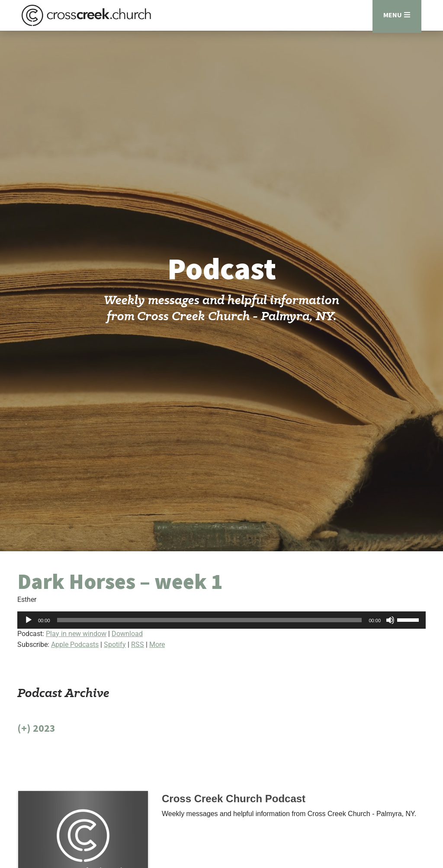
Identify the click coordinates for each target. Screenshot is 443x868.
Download (127, 638)
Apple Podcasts (75, 649)
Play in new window (76, 638)
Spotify (115, 649)
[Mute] (390, 624)
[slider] (210, 624)
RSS (138, 649)
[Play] (29, 624)
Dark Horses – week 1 (120, 586)
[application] (221, 624)
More (157, 649)
